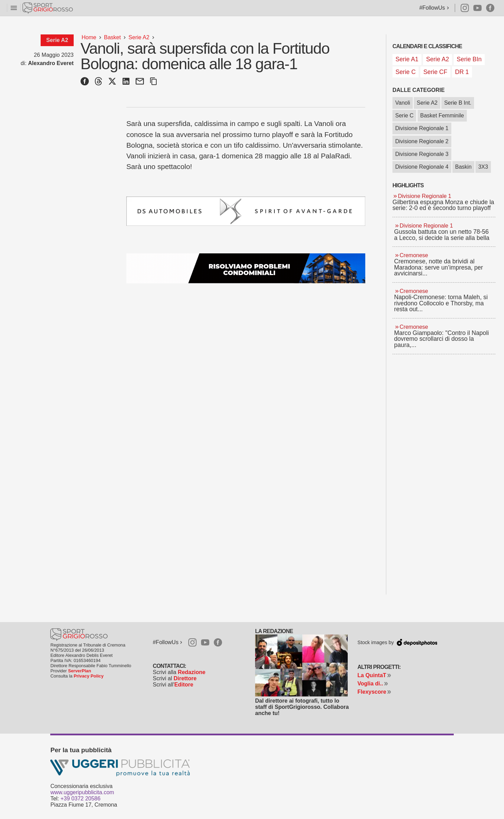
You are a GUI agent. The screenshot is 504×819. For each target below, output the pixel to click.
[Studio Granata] (246, 268)
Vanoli (403, 103)
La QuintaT (372, 675)
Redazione (192, 672)
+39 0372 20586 (81, 799)
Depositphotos (416, 642)
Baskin (463, 167)
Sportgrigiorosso (48, 8)
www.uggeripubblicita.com (82, 792)
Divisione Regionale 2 (422, 141)
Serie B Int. (458, 103)
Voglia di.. (370, 684)
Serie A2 (427, 103)
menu (14, 8)
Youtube (477, 8)
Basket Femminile (442, 115)
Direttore (185, 678)
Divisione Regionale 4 (422, 167)
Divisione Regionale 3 (422, 154)
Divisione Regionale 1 (422, 128)
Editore (184, 685)
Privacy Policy (89, 676)
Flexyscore (372, 692)
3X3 (483, 167)
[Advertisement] (444, 464)
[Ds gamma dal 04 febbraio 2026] (246, 211)
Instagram (462, 8)
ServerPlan (80, 671)
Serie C (404, 115)
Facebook (490, 8)
